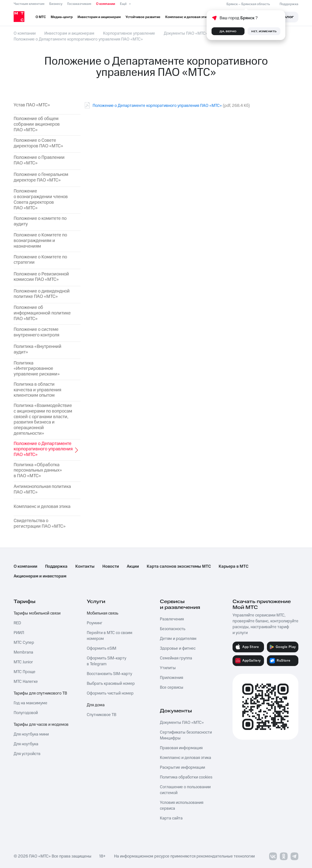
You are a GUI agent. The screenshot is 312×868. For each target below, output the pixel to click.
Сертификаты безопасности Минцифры (186, 735)
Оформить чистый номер (110, 693)
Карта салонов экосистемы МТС (179, 566)
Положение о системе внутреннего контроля (36, 333)
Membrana (23, 652)
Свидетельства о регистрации (40, 524)
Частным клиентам (29, 4)
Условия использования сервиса (182, 806)
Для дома (96, 705)
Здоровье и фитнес (178, 648)
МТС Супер (24, 643)
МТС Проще (24, 672)
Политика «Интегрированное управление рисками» (37, 369)
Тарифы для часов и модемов (41, 725)
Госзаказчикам (79, 4)
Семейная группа (176, 658)
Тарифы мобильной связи (37, 613)
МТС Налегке (26, 682)
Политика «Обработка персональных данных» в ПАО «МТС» (38, 471)
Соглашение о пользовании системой (185, 790)
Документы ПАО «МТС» (182, 723)
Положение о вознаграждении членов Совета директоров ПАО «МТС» (41, 200)
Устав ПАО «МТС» (32, 105)
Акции (133, 566)
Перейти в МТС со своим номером (110, 636)
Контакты (85, 566)
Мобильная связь (102, 613)
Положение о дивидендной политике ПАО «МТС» (42, 294)
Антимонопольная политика (42, 490)
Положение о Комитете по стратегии (40, 260)
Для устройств (27, 754)
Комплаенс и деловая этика (42, 507)
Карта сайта (171, 818)
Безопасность (173, 629)
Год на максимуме (30, 703)
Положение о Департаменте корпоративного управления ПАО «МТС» (157, 106)
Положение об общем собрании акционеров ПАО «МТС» (37, 124)
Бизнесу (56, 4)
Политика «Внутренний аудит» (38, 350)
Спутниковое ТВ (102, 715)
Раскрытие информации (182, 767)
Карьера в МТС (234, 566)
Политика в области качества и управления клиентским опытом (37, 390)
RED (17, 623)
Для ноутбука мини (31, 734)
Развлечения (172, 619)
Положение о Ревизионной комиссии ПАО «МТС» (41, 277)
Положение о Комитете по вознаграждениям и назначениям (40, 241)
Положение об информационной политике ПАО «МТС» (42, 313)
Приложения (171, 678)
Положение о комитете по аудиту (40, 222)
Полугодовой (26, 713)
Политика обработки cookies (186, 777)
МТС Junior (23, 662)
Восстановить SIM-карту (109, 674)
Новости (111, 566)
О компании (106, 4)
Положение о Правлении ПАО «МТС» (39, 161)
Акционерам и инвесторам (40, 576)
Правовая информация (181, 748)
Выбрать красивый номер (111, 684)
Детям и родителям (178, 639)
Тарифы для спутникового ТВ (40, 693)
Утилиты (168, 668)
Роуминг (95, 623)
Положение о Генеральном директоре (41, 178)
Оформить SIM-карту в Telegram (107, 661)
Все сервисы (172, 687)
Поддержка (56, 566)
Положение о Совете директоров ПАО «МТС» (38, 143)
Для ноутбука (26, 744)
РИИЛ (19, 633)
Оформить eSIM (102, 648)
